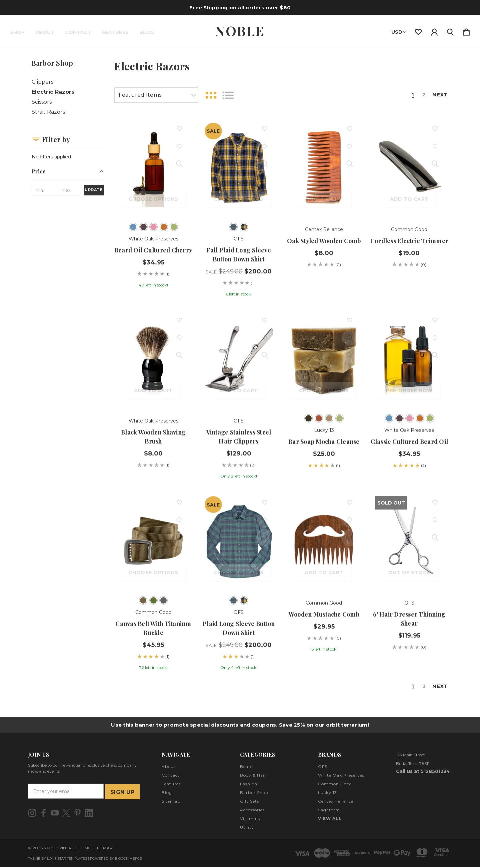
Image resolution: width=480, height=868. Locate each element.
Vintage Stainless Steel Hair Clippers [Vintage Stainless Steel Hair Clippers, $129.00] (239, 437)
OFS (323, 767)
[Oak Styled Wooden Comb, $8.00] (324, 168)
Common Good (335, 785)
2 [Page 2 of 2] (421, 95)
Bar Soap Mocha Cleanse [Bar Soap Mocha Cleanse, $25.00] (324, 442)
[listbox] (156, 95)
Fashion (249, 785)
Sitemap (171, 802)
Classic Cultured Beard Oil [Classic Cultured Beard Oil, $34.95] (409, 442)
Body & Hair (253, 776)
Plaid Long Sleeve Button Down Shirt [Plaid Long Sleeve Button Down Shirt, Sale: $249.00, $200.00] (239, 628)
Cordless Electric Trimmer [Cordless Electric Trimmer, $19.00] (409, 241)
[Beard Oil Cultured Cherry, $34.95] (153, 168)
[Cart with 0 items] (466, 31)
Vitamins (250, 819)
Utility (247, 828)
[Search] (450, 31)
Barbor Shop (254, 793)
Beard (246, 767)
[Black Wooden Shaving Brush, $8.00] (153, 359)
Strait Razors (48, 112)
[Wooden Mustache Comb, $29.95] (324, 541)
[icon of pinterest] (77, 813)
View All (330, 819)
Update (94, 190)
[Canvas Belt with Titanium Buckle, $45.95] (153, 541)
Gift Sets (249, 802)
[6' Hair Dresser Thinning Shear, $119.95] (409, 541)
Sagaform (329, 811)
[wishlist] (418, 31)
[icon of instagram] (32, 813)
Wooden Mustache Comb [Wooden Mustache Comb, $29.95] (324, 614)
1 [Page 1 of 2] (410, 95)
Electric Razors (53, 92)
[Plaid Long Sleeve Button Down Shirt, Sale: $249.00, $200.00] (239, 541)
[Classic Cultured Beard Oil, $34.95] (409, 359)
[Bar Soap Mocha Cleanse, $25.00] (324, 359)
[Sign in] (434, 31)
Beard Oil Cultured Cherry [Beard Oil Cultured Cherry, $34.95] (153, 250)
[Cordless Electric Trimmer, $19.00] (409, 168)
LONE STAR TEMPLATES (67, 859)
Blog (147, 32)
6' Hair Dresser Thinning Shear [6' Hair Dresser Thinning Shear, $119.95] (409, 619)
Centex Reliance (336, 802)
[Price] (68, 173)
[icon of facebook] (43, 813)
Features (115, 32)
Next (439, 95)
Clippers (42, 82)
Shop (17, 32)
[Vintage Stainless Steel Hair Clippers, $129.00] (239, 359)
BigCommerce (128, 859)
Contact (78, 32)
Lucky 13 (327, 793)
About (45, 32)
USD (399, 32)
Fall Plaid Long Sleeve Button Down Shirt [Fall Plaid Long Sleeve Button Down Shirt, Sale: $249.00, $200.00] (239, 255)
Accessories (252, 811)
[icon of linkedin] (89, 813)
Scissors (42, 102)
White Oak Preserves (341, 776)
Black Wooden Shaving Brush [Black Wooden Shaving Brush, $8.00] (153, 437)
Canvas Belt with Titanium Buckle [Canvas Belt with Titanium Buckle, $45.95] (153, 628)
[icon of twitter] (66, 813)
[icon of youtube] (55, 813)
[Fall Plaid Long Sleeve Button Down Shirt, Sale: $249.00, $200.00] (239, 168)
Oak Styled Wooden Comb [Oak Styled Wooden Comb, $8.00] (324, 241)
